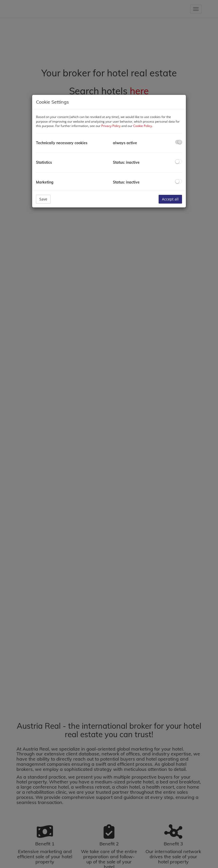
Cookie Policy (143, 126)
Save (43, 199)
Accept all (170, 199)
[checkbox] (179, 142)
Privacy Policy (111, 126)
